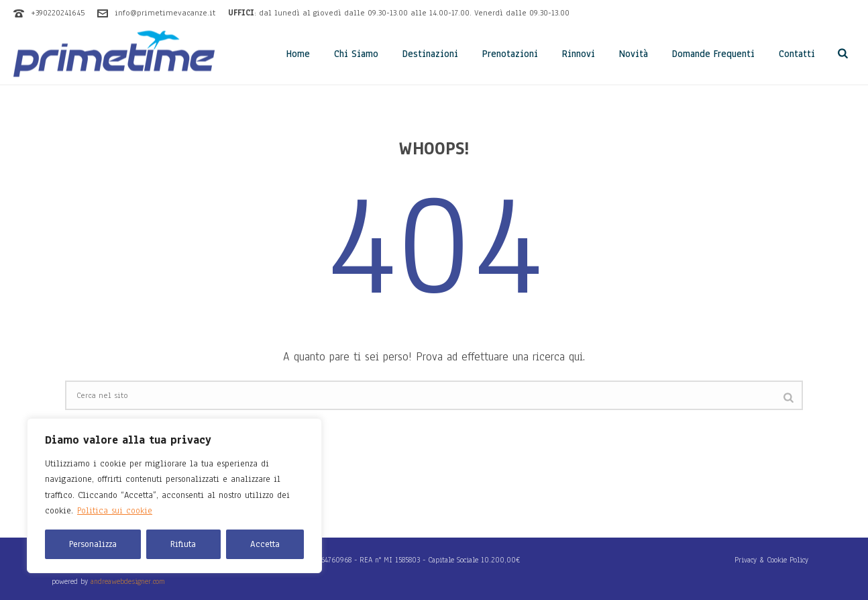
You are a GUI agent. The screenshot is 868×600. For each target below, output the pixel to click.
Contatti (797, 54)
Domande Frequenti (713, 54)
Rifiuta (183, 544)
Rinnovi (579, 54)
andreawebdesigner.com (128, 581)
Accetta (265, 544)
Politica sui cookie (115, 511)
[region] (174, 496)
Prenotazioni (510, 54)
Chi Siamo (356, 54)
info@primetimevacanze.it (165, 13)
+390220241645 (58, 13)
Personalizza (93, 544)
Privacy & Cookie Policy (771, 560)
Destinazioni (430, 54)
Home (298, 54)
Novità (634, 54)
